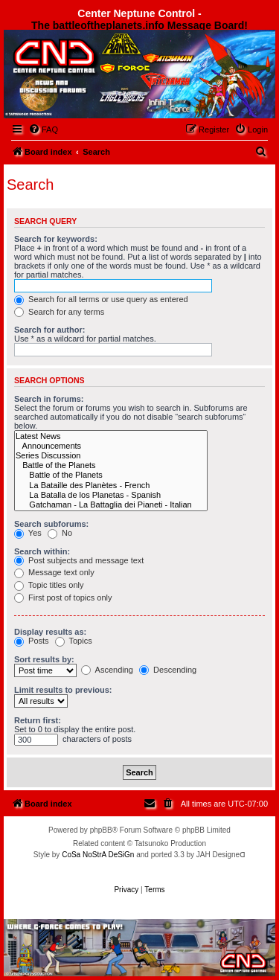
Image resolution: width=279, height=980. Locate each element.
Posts (32, 641)
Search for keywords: (56, 239)
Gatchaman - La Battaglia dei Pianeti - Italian (111, 505)
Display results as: (50, 632)
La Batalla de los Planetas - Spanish (111, 495)
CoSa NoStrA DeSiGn (98, 855)
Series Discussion (111, 456)
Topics (74, 641)
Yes (28, 533)
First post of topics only (63, 598)
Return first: (38, 720)
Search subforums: (51, 524)
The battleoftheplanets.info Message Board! (139, 25)
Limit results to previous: (63, 690)
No (60, 533)
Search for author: (49, 330)
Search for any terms (59, 312)
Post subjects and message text (79, 560)
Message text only (54, 572)
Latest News (111, 436)
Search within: (42, 551)
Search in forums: (49, 399)
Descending (168, 670)
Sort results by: (44, 659)
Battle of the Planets (111, 465)
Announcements (111, 446)
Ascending (107, 670)
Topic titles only (49, 585)
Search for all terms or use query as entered (101, 299)
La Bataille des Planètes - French (111, 486)
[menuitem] (43, 129)
